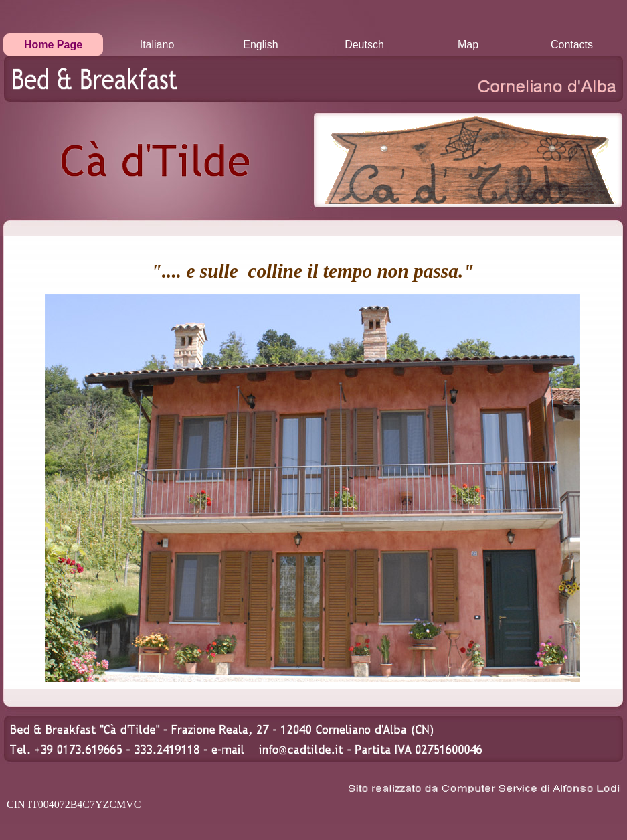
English (260, 45)
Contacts (572, 45)
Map (468, 45)
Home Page (53, 45)
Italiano (157, 45)
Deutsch (364, 45)
